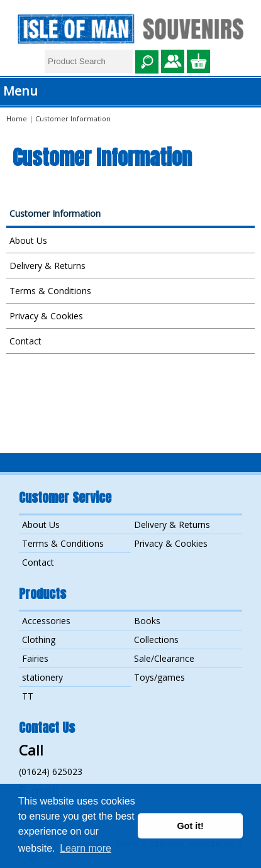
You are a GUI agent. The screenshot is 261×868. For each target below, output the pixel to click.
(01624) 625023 (51, 772)
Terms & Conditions (50, 291)
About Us (28, 240)
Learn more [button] (86, 848)
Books (147, 621)
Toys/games (159, 677)
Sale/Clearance (164, 658)
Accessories (46, 621)
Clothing (39, 640)
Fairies (35, 658)
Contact (25, 341)
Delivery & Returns (47, 266)
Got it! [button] (191, 826)
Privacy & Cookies (46, 316)
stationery (42, 677)
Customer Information (55, 213)
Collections (156, 640)
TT (28, 696)
